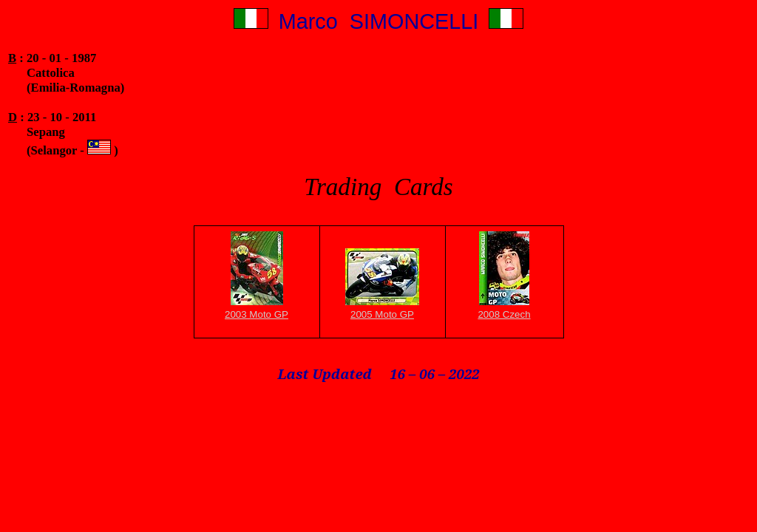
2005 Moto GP (382, 314)
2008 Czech (504, 314)
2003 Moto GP (257, 314)
